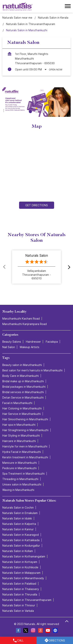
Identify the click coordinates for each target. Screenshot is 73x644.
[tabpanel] (36, 102)
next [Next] (68, 267)
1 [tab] (30, 112)
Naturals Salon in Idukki (17, 518)
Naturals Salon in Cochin (18, 507)
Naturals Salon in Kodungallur (21, 546)
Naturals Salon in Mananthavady (23, 578)
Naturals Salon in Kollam (18, 551)
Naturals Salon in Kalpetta (19, 524)
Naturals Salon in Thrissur (19, 605)
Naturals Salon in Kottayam (20, 562)
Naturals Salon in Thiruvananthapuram (27, 600)
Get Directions (37, 205)
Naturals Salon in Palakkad (19, 584)
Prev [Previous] (5, 267)
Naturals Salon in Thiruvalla (20, 594)
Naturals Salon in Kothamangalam (24, 556)
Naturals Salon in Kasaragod (21, 535)
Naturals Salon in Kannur (18, 529)
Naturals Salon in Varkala (18, 611)
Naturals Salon (37, 255)
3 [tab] (43, 112)
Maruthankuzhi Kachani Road (21, 319)
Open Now (56, 69)
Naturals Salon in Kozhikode (20, 567)
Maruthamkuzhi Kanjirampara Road (25, 324)
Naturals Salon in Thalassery (21, 589)
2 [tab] (37, 112)
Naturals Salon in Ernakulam (20, 513)
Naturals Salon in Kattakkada (21, 540)
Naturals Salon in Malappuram (21, 573)
